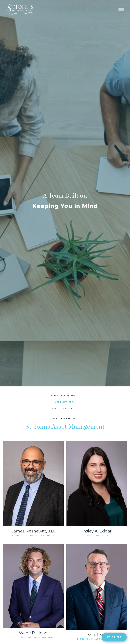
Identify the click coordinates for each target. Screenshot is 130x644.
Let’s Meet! (114, 637)
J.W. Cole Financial (65, 409)
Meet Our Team (65, 402)
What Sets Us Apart (65, 396)
